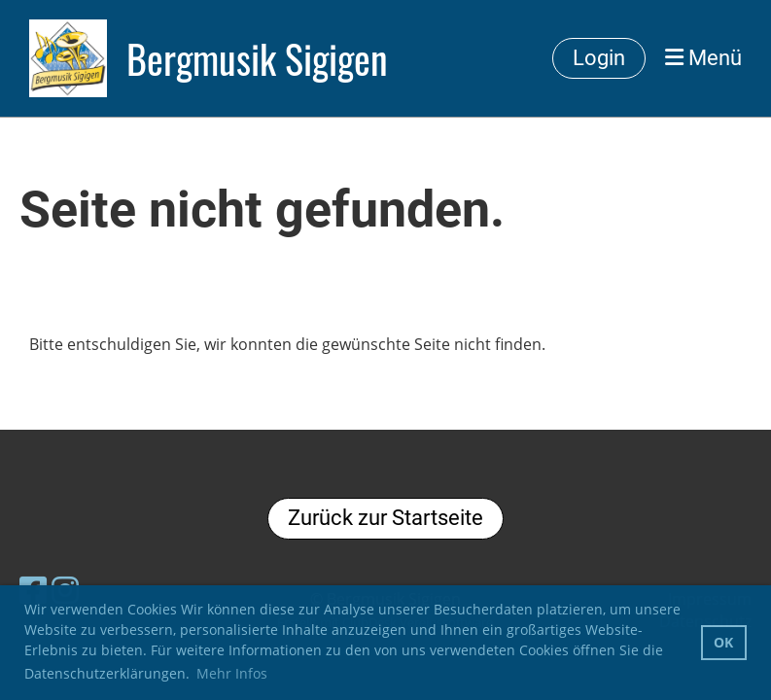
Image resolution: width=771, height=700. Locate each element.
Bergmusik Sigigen (257, 58)
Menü (703, 58)
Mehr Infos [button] (232, 673)
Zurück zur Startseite (385, 518)
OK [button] (723, 642)
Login (599, 58)
